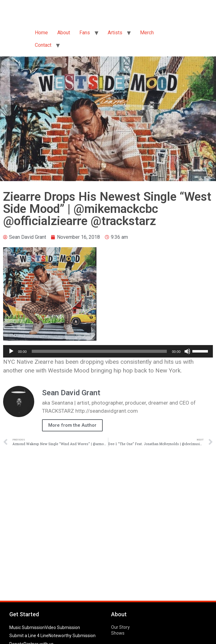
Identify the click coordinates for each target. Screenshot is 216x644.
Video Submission (62, 627)
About (64, 33)
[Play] (11, 351)
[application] (108, 351)
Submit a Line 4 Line (29, 636)
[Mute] (187, 351)
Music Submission (27, 627)
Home (41, 33)
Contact (43, 45)
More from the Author (72, 425)
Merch (147, 33)
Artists (115, 33)
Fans (85, 33)
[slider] (99, 351)
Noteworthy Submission (72, 636)
